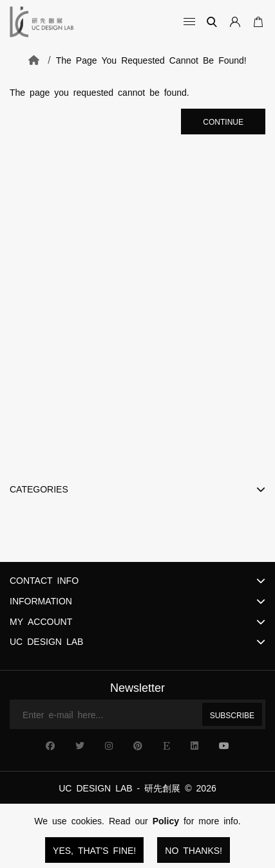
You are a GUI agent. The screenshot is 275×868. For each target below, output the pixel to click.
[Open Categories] (186, 22)
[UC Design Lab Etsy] (166, 745)
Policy (166, 820)
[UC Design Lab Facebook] (50, 745)
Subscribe (232, 715)
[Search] (212, 22)
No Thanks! (194, 850)
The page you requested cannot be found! (151, 60)
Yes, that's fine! (94, 850)
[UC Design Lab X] (80, 745)
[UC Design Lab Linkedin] (194, 745)
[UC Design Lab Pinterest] (138, 745)
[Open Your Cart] (256, 22)
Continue (223, 122)
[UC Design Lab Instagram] (109, 745)
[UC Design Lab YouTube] (224, 745)
